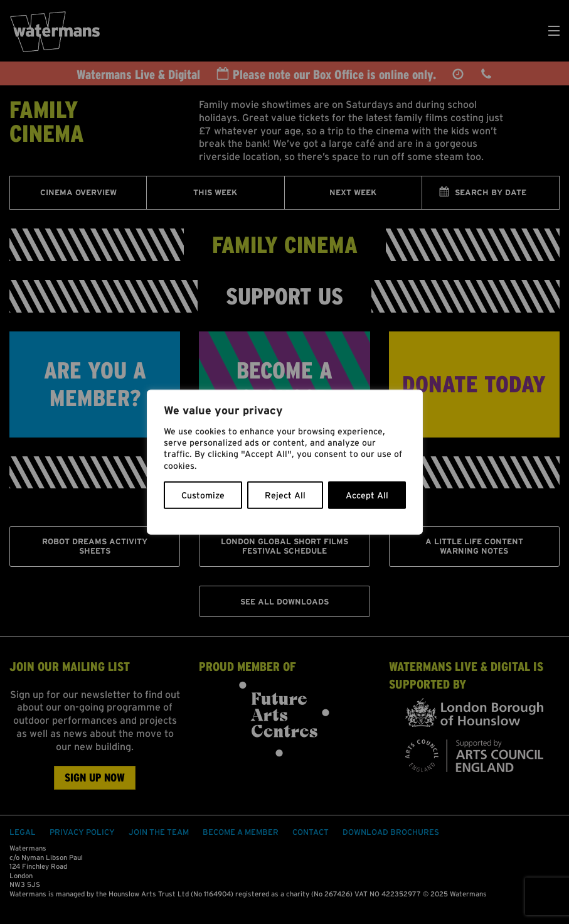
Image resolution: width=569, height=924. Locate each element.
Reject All (285, 495)
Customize (203, 495)
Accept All (367, 495)
